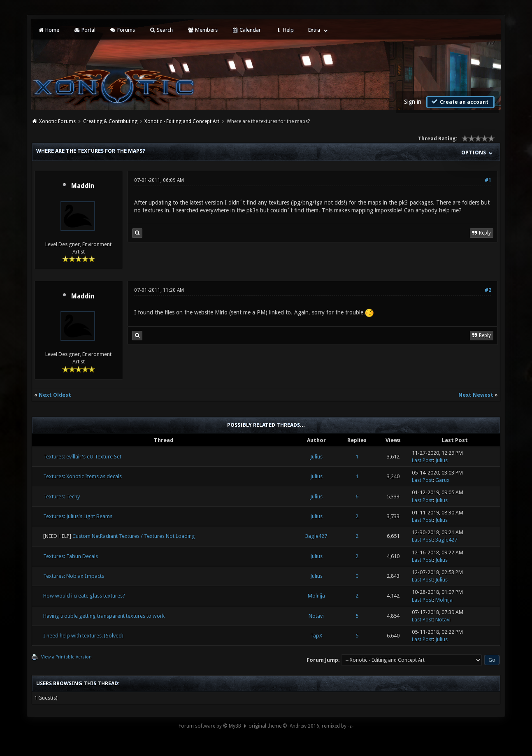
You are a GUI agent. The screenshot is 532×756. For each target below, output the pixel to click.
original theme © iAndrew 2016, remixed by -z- (301, 726)
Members (202, 30)
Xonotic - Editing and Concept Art (182, 121)
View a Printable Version (66, 657)
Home (49, 30)
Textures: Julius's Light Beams (78, 516)
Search (161, 30)
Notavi (316, 616)
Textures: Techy (62, 497)
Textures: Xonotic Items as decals (82, 476)
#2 (488, 290)
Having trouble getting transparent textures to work (104, 616)
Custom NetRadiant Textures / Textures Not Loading (134, 536)
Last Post (422, 460)
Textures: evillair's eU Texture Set (82, 457)
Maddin (83, 186)
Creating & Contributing (110, 121)
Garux (443, 480)
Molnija (316, 596)
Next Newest (476, 395)
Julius (316, 457)
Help (284, 30)
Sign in (413, 102)
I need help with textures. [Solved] (83, 636)
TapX (316, 636)
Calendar (246, 30)
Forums (122, 30)
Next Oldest (55, 395)
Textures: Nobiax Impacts (74, 576)
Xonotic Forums (57, 121)
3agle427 (316, 536)
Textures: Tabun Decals (71, 556)
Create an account (460, 102)
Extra (314, 30)
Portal (84, 30)
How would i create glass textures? (84, 596)
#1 (488, 180)
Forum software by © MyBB (210, 726)
